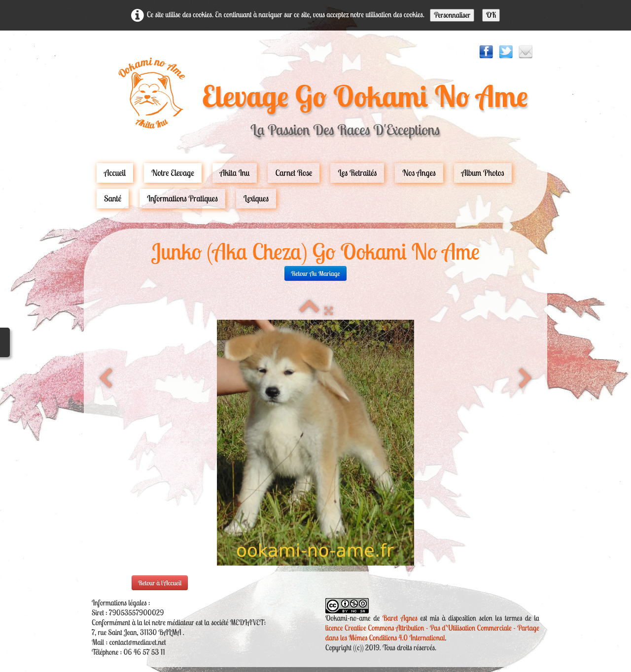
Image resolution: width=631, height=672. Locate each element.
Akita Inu (235, 173)
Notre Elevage (173, 173)
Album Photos (483, 173)
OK (491, 15)
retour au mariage (315, 273)
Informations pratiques (182, 198)
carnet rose (294, 173)
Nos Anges (419, 173)
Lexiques (256, 198)
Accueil (115, 173)
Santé (113, 198)
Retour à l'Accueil (160, 583)
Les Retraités (357, 173)
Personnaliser (452, 15)
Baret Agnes (400, 618)
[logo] (315, 102)
